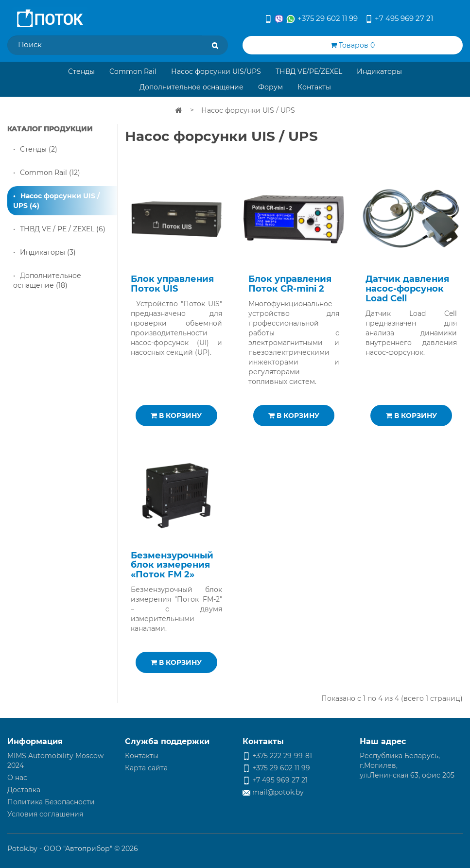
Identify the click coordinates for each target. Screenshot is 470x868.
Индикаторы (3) (48, 252)
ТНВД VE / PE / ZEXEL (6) (63, 229)
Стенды (81, 71)
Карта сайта (146, 768)
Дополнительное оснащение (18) (47, 280)
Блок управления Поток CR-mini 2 (290, 284)
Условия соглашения (45, 814)
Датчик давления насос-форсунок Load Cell (407, 289)
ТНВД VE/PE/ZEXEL (309, 71)
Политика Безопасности (51, 802)
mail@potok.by (273, 792)
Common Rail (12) (50, 173)
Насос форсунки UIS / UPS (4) (56, 201)
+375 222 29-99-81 (277, 756)
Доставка (24, 790)
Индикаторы (379, 71)
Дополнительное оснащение (191, 87)
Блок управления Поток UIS (172, 284)
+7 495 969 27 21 (399, 18)
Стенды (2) (39, 149)
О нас (17, 778)
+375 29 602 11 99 (311, 19)
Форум (270, 87)
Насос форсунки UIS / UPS (248, 110)
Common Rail (133, 71)
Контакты (314, 87)
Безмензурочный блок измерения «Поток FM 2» (172, 565)
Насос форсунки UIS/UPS (216, 71)
